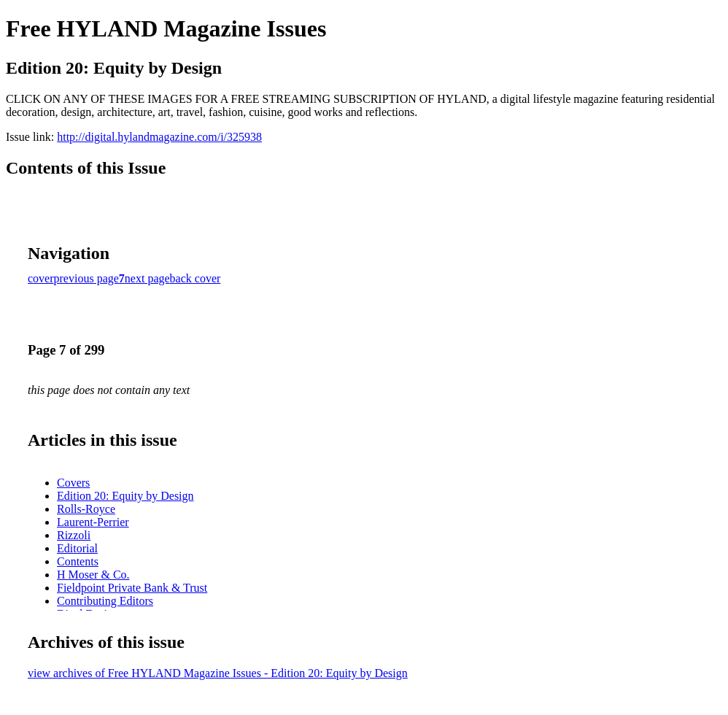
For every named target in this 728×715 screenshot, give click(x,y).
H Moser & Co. (93, 575)
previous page (86, 278)
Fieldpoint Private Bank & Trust (132, 588)
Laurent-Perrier (93, 522)
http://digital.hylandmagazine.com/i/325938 (159, 137)
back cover (195, 278)
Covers (73, 483)
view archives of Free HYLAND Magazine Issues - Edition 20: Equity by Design (218, 673)
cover (41, 278)
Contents (78, 561)
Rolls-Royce (86, 509)
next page (147, 278)
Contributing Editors (105, 601)
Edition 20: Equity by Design (125, 496)
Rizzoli (74, 535)
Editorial (77, 548)
